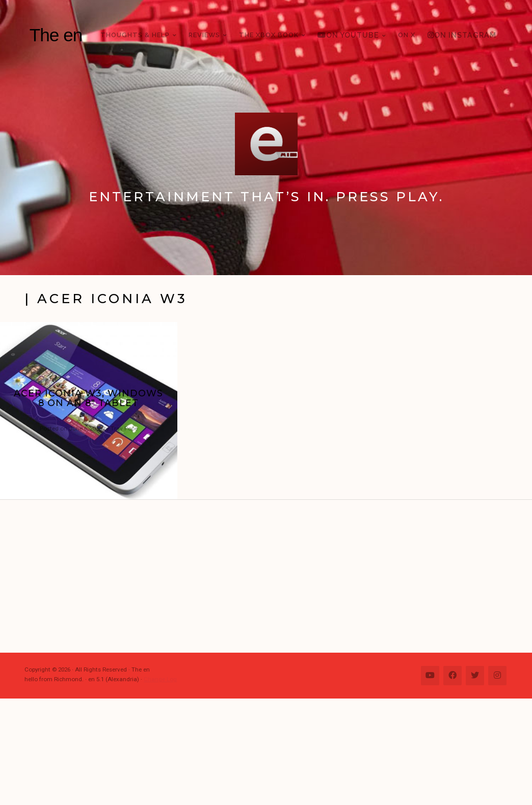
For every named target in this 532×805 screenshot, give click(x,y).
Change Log (160, 679)
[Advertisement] (271, 576)
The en (56, 35)
